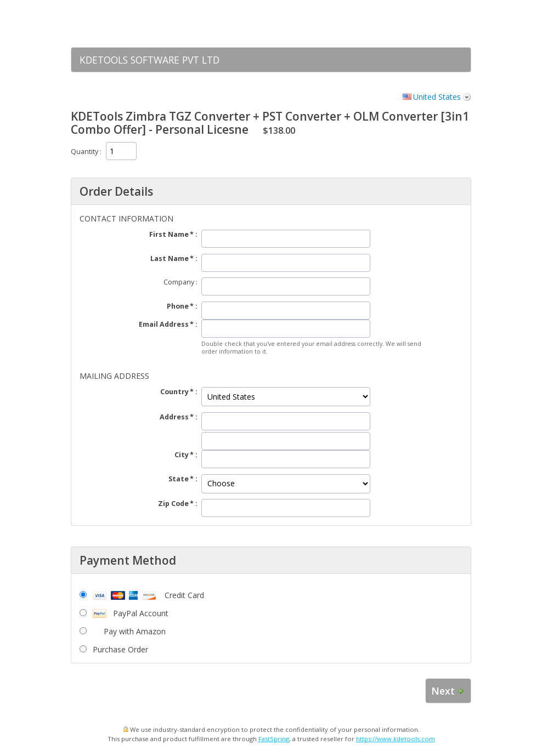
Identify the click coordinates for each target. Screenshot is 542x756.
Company (179, 282)
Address (174, 417)
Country (174, 392)
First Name (169, 234)
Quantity (84, 152)
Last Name (170, 258)
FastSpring (274, 739)
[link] (441, 24)
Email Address (164, 324)
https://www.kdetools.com (396, 739)
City (182, 455)
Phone (178, 306)
